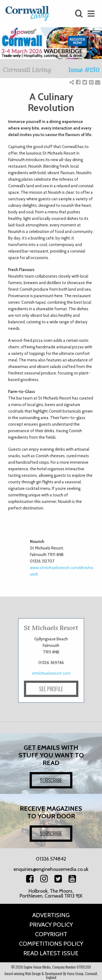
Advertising (51, 915)
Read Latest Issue (51, 953)
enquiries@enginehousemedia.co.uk (51, 869)
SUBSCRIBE (51, 780)
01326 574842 (51, 859)
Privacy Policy (51, 925)
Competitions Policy (51, 944)
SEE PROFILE (51, 689)
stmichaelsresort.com (51, 673)
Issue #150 (84, 70)
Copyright (51, 934)
